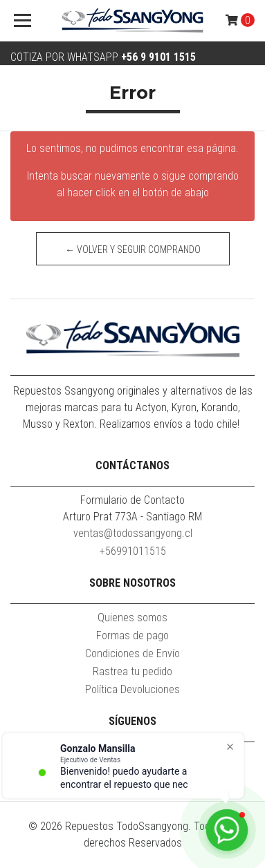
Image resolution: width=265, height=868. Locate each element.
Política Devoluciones (132, 689)
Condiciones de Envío (132, 653)
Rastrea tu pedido (132, 671)
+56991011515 (133, 551)
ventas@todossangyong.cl (133, 533)
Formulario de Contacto (132, 500)
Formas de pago (132, 635)
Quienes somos (132, 617)
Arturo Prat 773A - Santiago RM (132, 517)
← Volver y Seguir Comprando (133, 249)
